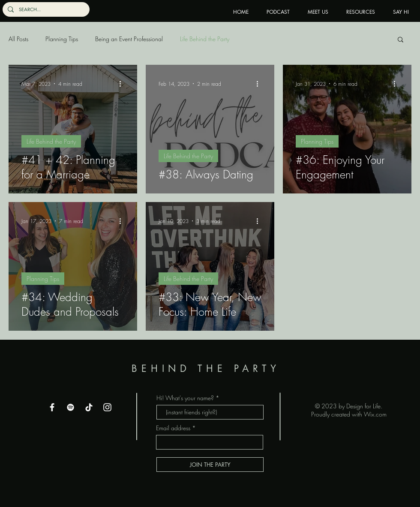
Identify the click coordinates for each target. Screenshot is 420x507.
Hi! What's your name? (185, 398)
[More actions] (123, 84)
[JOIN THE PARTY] (210, 465)
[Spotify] (70, 407)
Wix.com (375, 414)
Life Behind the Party (205, 39)
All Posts (18, 39)
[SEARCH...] (45, 9)
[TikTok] (89, 407)
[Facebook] (52, 407)
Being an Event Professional (129, 39)
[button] (400, 40)
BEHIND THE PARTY (210, 368)
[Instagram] (107, 407)
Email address (173, 428)
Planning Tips (62, 39)
